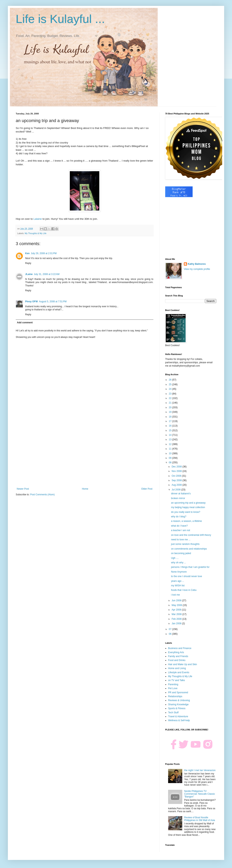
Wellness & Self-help (179, 720)
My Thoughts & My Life (36, 233)
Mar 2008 (177, 614)
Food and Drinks (177, 660)
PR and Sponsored (178, 692)
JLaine (29, 274)
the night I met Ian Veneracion (200, 770)
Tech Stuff (173, 713)
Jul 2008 (176, 490)
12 (171, 444)
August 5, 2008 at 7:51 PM (53, 302)
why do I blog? (179, 517)
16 (171, 426)
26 (171, 380)
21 (171, 403)
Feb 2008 (177, 619)
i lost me (175, 595)
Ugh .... (175, 558)
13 (171, 440)
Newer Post (23, 489)
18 (171, 417)
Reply (28, 263)
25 (171, 384)
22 (171, 398)
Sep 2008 (177, 480)
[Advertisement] (85, 455)
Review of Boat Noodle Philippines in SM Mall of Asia (200, 819)
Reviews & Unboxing (179, 700)
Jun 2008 (177, 600)
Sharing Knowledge (178, 704)
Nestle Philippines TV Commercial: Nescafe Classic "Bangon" (200, 794)
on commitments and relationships (189, 549)
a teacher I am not (181, 530)
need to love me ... (181, 540)
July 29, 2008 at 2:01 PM (44, 253)
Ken (27, 253)
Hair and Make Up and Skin (183, 664)
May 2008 (177, 605)
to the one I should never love (186, 576)
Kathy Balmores (197, 264)
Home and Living (177, 668)
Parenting (173, 684)
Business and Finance (180, 648)
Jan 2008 (177, 623)
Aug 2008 (177, 485)
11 (171, 449)
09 (171, 458)
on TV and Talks (177, 680)
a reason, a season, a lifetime (186, 521)
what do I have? (179, 526)
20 (171, 407)
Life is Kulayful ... (60, 19)
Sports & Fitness (177, 708)
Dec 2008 (177, 467)
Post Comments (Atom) (42, 495)
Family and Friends (178, 656)
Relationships (175, 696)
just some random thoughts (185, 544)
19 (171, 412)
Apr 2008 (177, 610)
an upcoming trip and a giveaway (188, 503)
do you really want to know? (186, 512)
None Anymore (179, 572)
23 (171, 394)
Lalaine (38, 219)
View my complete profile (197, 269)
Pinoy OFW (31, 302)
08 (171, 463)
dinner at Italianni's (181, 494)
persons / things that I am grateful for (190, 567)
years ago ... (178, 581)
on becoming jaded (181, 553)
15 (171, 430)
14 (171, 435)
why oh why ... (179, 563)
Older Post (147, 489)
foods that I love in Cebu (184, 590)
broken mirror (178, 498)
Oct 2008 (177, 476)
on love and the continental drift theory (191, 535)
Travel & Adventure (178, 716)
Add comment (25, 323)
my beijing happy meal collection (188, 507)
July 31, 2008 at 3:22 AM (47, 274)
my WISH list (178, 586)
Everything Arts (176, 652)
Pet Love (173, 688)
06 (171, 634)
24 (171, 389)
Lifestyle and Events (179, 672)
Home (85, 489)
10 (171, 453)
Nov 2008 (177, 471)
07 (171, 629)
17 (171, 421)
